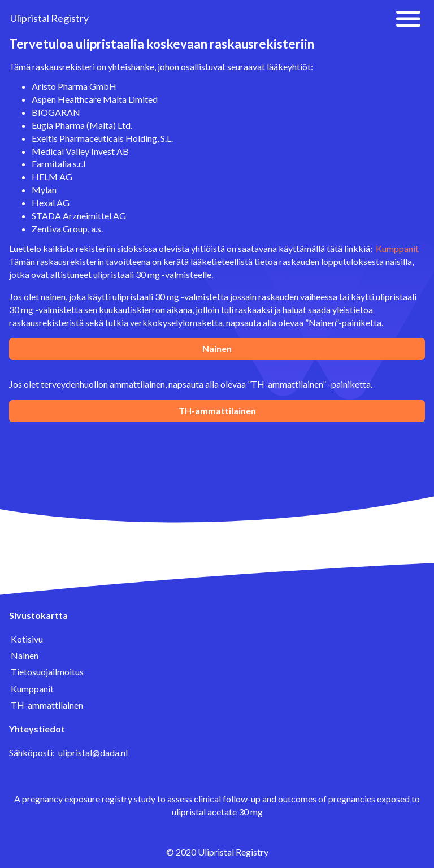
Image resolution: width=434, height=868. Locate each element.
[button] (408, 19)
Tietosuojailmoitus (47, 672)
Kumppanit (397, 248)
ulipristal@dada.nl (93, 752)
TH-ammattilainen (217, 411)
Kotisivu (27, 639)
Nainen (217, 348)
